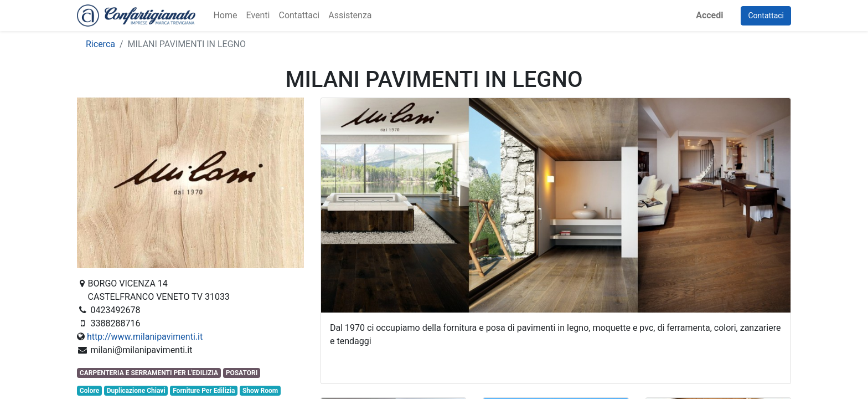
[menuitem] (225, 16)
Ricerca (100, 44)
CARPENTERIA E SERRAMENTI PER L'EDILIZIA (149, 373)
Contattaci (766, 16)
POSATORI (242, 373)
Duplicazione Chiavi (136, 391)
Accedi (709, 15)
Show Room (260, 391)
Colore (89, 391)
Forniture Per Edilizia (204, 391)
